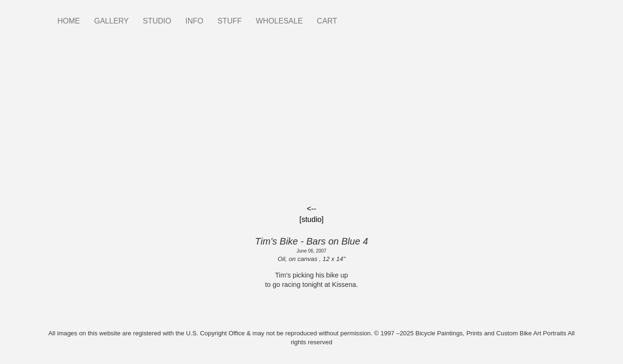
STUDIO (157, 21)
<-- (311, 209)
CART (327, 21)
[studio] (311, 219)
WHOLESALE (280, 21)
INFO (194, 21)
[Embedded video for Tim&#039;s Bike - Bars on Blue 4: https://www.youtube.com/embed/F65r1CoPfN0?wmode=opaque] (311, 126)
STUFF (230, 21)
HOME (69, 21)
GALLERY (112, 21)
